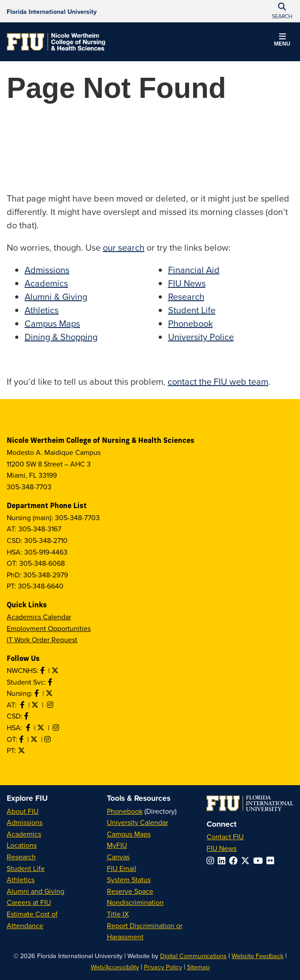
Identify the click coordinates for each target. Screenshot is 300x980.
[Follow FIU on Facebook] (235, 860)
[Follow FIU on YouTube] (260, 860)
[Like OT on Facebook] (22, 739)
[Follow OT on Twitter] (35, 739)
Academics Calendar (39, 617)
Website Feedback (258, 956)
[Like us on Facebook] (27, 716)
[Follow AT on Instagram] (51, 705)
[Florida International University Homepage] (52, 11)
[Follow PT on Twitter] (22, 750)
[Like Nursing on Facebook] (38, 693)
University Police (201, 337)
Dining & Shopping (61, 337)
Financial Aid (194, 270)
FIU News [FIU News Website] (222, 848)
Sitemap (198, 967)
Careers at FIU (29, 902)
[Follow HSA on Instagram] (57, 728)
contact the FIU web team (218, 381)
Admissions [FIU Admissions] (25, 822)
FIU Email (122, 868)
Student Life (192, 310)
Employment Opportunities (49, 628)
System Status (129, 879)
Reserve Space (130, 891)
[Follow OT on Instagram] (48, 739)
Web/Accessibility (115, 967)
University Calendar (137, 822)
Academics (46, 283)
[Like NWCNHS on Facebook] (43, 670)
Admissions (47, 270)
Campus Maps (52, 323)
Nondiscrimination (135, 902)
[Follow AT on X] (36, 705)
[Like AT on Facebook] (23, 705)
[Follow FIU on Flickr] (272, 860)
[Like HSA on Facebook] (29, 728)
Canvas (118, 857)
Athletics (42, 310)
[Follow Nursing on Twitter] (50, 693)
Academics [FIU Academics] (24, 834)
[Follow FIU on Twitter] (247, 860)
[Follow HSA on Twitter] (42, 728)
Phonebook (190, 323)
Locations (22, 845)
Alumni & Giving (56, 297)
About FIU (23, 811)
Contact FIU (225, 837)
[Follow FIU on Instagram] (212, 860)
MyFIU (117, 845)
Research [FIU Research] (21, 857)
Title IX (118, 914)
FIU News (187, 283)
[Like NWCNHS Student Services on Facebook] (51, 682)
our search (124, 247)
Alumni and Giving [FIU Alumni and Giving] (36, 891)
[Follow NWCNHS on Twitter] (56, 670)
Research (186, 297)
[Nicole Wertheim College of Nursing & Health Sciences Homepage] (56, 42)
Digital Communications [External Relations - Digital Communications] (193, 956)
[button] (282, 41)
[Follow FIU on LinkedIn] (223, 860)
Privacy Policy (163, 967)
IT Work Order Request (42, 639)
